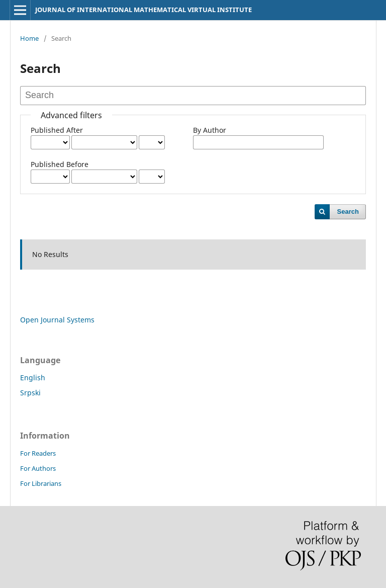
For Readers (38, 453)
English (33, 377)
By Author (210, 130)
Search (348, 212)
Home (29, 38)
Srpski (30, 393)
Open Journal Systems (57, 320)
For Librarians (41, 483)
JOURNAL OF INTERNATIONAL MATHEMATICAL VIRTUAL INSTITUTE (143, 10)
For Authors (38, 468)
